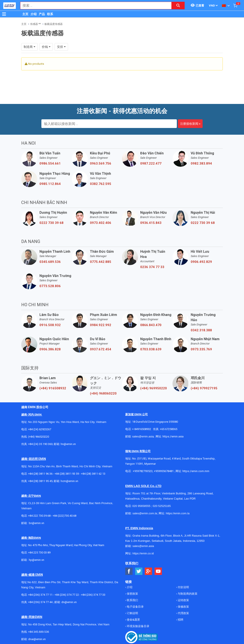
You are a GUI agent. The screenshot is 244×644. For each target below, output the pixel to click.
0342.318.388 (201, 330)
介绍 (34, 14)
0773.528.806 (50, 286)
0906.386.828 (50, 349)
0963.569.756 (101, 163)
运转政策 (183, 600)
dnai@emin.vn (37, 639)
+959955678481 (164, 471)
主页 (25, 14)
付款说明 (183, 587)
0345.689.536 (50, 262)
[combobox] (94, 6)
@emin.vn (38, 560)
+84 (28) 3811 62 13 (93, 474)
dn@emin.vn (69, 602)
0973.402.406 (101, 223)
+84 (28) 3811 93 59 (67, 474)
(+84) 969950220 (154, 388)
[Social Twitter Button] (139, 571)
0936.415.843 (151, 223)
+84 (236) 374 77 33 (93, 595)
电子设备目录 (135, 607)
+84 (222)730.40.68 (64, 516)
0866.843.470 (151, 325)
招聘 (180, 620)
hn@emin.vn (68, 444)
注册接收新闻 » (190, 124)
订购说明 (132, 613)
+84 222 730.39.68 (40, 516)
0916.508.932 (50, 325)
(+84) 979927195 (204, 388)
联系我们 (132, 600)
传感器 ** (35, 24)
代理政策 (183, 613)
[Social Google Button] (149, 571)
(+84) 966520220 (39, 437)
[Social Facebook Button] (129, 571)
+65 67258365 (169, 429)
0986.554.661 (50, 163)
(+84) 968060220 (103, 393)
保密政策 (132, 594)
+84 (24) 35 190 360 (40, 444)
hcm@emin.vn (69, 481)
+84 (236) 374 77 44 (40, 602)
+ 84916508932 (142, 429)
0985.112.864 (50, 184)
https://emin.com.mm (196, 471)
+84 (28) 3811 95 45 (40, 481)
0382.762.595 (101, 184)
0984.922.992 (101, 325)
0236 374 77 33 (152, 267)
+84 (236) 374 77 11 (40, 595)
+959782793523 (143, 471)
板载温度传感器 (54, 24)
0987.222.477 (151, 163)
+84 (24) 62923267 (40, 429)
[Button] (4, 14)
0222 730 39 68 (51, 223)
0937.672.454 (101, 349)
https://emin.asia (173, 436)
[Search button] (178, 6)
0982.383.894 (201, 163)
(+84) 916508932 (53, 388)
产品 (42, 14)
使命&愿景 (133, 620)
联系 (50, 14)
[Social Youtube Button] (158, 571)
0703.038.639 (151, 349)
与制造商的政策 (187, 594)
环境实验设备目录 (138, 626)
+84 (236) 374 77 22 (67, 595)
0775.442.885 (101, 262)
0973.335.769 (201, 349)
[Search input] (94, 6)
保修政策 (183, 607)
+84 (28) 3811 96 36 (40, 474)
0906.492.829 (201, 262)
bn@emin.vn (37, 523)
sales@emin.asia (143, 436)
